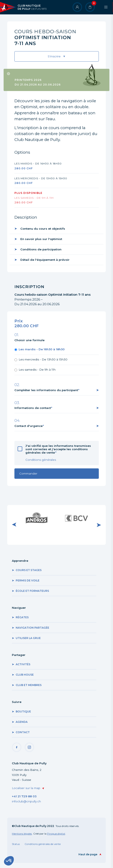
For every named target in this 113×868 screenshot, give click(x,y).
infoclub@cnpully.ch (26, 801)
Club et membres (29, 685)
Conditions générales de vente (43, 844)
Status (16, 844)
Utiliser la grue (28, 638)
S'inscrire (54, 56)
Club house (25, 675)
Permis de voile (28, 580)
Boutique (23, 711)
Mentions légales (22, 834)
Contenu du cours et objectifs (43, 229)
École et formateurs (32, 591)
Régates (22, 617)
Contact (23, 732)
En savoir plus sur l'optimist (41, 239)
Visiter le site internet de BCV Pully (76, 518)
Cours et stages (29, 570)
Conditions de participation (41, 249)
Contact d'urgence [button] (29, 426)
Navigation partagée (32, 628)
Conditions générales (41, 460)
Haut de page (88, 854)
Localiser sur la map (26, 788)
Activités (23, 664)
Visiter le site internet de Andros (37, 518)
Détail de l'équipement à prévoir (45, 260)
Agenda (22, 722)
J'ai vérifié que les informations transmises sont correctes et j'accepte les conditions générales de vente (58, 449)
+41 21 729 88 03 (24, 796)
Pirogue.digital (56, 834)
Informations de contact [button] (33, 408)
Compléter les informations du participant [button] (46, 390)
